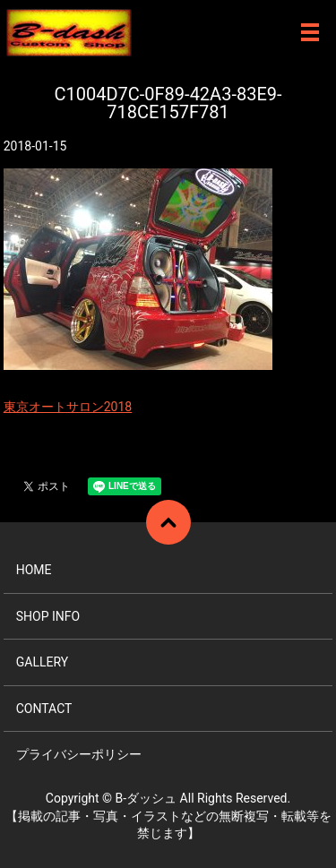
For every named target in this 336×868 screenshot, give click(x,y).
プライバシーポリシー (79, 754)
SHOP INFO (48, 616)
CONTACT (44, 709)
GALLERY (42, 662)
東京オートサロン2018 (68, 407)
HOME (34, 570)
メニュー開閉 (310, 32)
